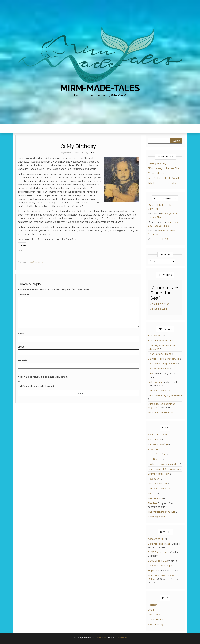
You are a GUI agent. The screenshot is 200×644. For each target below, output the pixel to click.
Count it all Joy (156, 173)
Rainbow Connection (159, 391)
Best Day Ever (155, 459)
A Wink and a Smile (158, 435)
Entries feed (154, 615)
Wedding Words (157, 517)
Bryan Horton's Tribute (160, 354)
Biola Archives (155, 336)
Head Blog (122, 638)
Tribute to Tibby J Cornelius (162, 183)
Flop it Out (154, 571)
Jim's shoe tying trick (159, 369)
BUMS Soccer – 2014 (159, 552)
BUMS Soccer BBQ (158, 561)
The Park (153, 503)
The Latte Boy (155, 498)
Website (23, 360)
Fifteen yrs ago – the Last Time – (165, 168)
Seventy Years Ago (158, 163)
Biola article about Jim (160, 341)
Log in (151, 610)
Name (22, 334)
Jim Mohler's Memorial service (164, 359)
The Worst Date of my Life (162, 512)
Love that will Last (157, 484)
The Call (152, 494)
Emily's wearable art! (159, 474)
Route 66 (163, 239)
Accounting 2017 (157, 539)
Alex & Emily (154, 440)
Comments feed (156, 620)
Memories (43, 262)
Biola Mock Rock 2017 (160, 544)
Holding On (154, 479)
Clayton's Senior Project (161, 566)
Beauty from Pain (157, 454)
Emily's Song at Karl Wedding (163, 469)
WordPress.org (156, 625)
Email (22, 347)
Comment (24, 295)
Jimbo (151, 374)
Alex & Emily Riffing (158, 444)
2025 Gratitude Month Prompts (164, 178)
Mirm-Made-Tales (100, 88)
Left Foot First (155, 382)
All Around (154, 449)
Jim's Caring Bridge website (162, 364)
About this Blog (159, 309)
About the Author (160, 304)
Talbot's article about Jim (161, 412)
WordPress (100, 638)
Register (152, 605)
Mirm (92, 152)
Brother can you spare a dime (164, 464)
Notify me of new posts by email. (37, 386)
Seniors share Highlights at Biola (165, 395)
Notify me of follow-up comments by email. (43, 377)
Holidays (33, 262)
